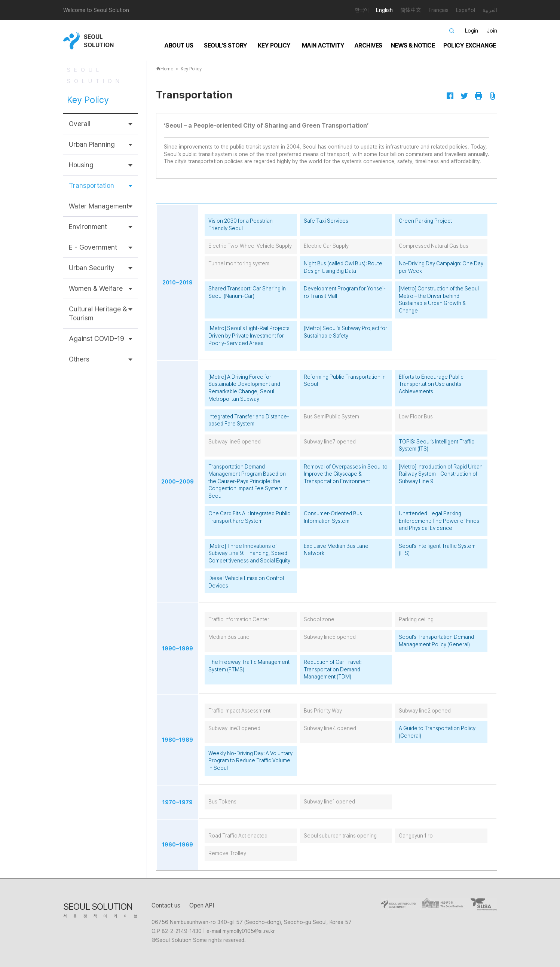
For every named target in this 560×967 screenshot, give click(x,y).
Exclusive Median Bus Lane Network (336, 550)
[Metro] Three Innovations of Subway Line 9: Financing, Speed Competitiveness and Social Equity (249, 553)
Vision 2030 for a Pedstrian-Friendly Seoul (242, 225)
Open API (202, 905)
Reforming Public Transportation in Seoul (345, 381)
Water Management (99, 206)
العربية (490, 10)
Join (492, 31)
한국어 (362, 10)
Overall (80, 124)
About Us (179, 45)
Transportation (91, 185)
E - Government (93, 247)
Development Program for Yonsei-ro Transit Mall (345, 292)
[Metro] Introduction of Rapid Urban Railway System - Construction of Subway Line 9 (441, 474)
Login (472, 31)
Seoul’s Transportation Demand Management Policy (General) (436, 641)
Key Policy (274, 45)
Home (165, 69)
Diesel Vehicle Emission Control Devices (246, 582)
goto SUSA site (482, 904)
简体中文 (411, 10)
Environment (88, 227)
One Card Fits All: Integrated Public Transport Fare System (249, 517)
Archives (368, 45)
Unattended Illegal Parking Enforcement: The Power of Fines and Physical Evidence (439, 521)
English (384, 10)
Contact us (166, 905)
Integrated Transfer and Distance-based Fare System (249, 420)
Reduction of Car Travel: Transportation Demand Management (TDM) (333, 669)
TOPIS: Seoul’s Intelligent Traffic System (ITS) (437, 445)
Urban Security (92, 268)
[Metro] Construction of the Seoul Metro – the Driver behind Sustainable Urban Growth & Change (439, 300)
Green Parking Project (425, 221)
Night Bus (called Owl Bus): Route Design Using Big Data (343, 267)
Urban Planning (92, 144)
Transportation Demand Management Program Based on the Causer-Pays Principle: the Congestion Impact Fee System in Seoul (248, 481)
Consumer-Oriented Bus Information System (333, 517)
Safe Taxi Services (326, 221)
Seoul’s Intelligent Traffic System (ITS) (437, 550)
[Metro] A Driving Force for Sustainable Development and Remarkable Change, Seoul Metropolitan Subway (244, 388)
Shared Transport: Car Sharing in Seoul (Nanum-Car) (247, 292)
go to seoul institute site (445, 904)
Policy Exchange (470, 45)
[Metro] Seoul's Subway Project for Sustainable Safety (345, 332)
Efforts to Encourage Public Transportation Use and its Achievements (431, 384)
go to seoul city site (400, 904)
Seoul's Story (226, 45)
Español (466, 10)
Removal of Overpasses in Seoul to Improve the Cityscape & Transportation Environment (346, 474)
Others (79, 359)
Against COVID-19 (97, 338)
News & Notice (413, 45)
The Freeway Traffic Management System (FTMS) (249, 666)
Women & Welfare (96, 288)
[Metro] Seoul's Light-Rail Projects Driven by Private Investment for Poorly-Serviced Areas (249, 335)
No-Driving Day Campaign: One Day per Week (441, 267)
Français (439, 10)
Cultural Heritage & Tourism (98, 313)
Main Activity (323, 45)
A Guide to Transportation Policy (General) (437, 732)
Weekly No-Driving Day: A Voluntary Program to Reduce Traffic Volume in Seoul (250, 761)
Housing (81, 165)
